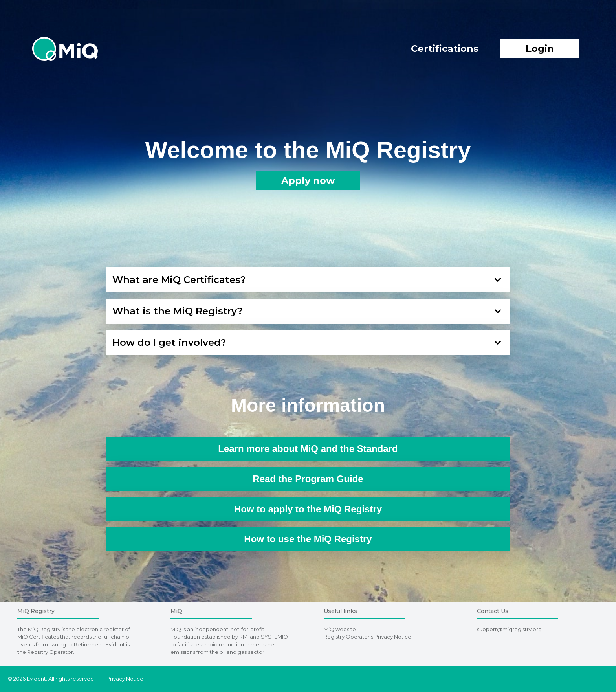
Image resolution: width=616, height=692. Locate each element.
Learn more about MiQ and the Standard (308, 449)
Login (540, 49)
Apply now (308, 181)
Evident (115, 644)
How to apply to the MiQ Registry (308, 509)
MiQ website (340, 629)
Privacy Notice (125, 679)
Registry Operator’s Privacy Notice (368, 637)
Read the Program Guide (308, 479)
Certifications (445, 49)
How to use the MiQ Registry (308, 539)
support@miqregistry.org (509, 629)
